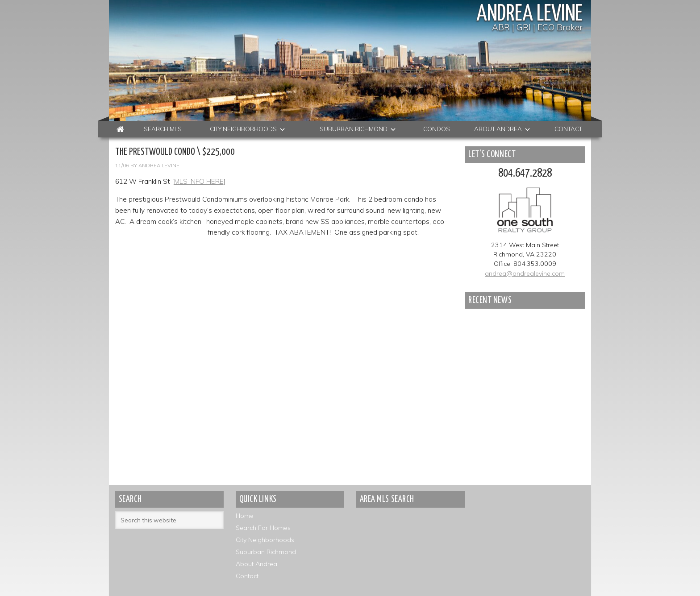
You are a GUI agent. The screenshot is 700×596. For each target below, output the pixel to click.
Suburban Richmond (266, 552)
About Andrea (256, 564)
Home (245, 516)
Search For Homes (263, 528)
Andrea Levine (529, 14)
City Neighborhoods (265, 540)
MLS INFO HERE (199, 181)
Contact (247, 576)
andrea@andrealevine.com (525, 273)
